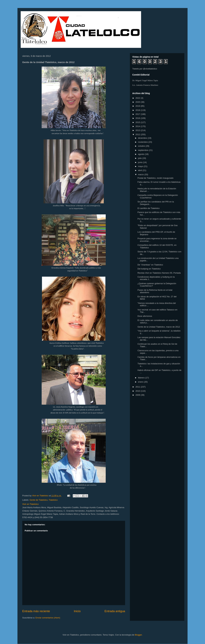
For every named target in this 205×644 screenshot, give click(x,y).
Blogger (138, 635)
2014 (138, 126)
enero (141, 382)
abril (140, 170)
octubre (142, 146)
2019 (138, 106)
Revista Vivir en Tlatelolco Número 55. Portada (159, 273)
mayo (141, 166)
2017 (138, 114)
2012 (138, 134)
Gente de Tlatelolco (39, 500)
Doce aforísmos (145, 316)
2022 (138, 98)
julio (140, 158)
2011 (138, 387)
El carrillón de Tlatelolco (148, 208)
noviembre (143, 142)
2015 (138, 122)
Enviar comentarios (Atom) (48, 618)
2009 (138, 395)
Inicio (77, 611)
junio (141, 162)
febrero (142, 378)
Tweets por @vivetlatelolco (145, 69)
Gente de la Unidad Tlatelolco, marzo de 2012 (159, 327)
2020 (138, 102)
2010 (138, 391)
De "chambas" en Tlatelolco (150, 265)
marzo (141, 174)
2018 (138, 110)
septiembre (143, 150)
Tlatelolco (53, 500)
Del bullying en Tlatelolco (149, 269)
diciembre (143, 138)
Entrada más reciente (36, 611)
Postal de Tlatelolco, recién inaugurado (155, 178)
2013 (138, 130)
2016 (138, 118)
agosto (141, 154)
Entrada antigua (115, 611)
